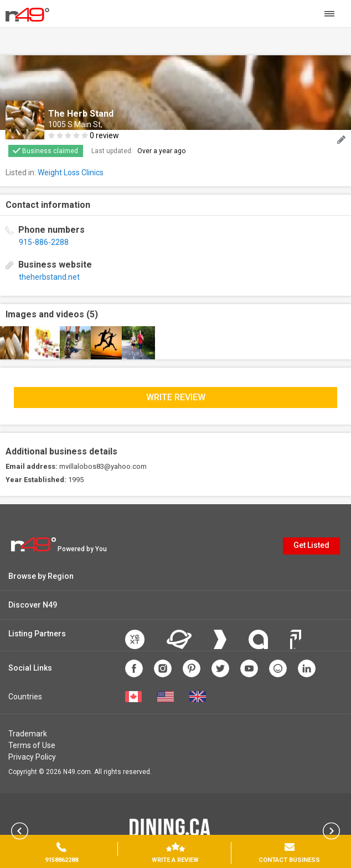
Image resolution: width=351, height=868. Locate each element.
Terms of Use (32, 745)
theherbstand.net (49, 277)
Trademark (28, 734)
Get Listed (311, 545)
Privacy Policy (32, 757)
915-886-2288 (44, 242)
